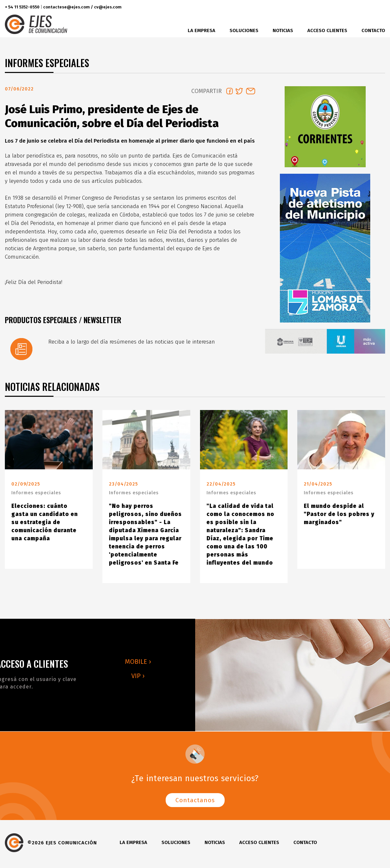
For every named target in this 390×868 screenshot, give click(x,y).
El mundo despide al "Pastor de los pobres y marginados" (339, 517)
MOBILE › (138, 664)
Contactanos (195, 803)
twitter (353, 7)
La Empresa (201, 30)
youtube (378, 7)
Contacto (373, 30)
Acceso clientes (327, 30)
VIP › (138, 678)
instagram (365, 7)
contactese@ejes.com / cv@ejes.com (82, 7)
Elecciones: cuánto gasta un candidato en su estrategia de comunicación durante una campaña (45, 525)
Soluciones (244, 30)
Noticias (283, 30)
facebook (341, 7)
